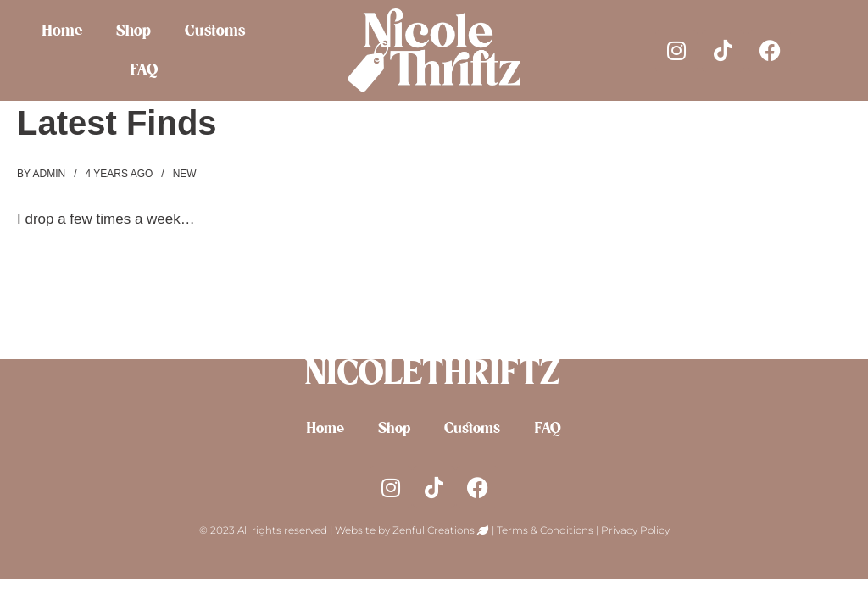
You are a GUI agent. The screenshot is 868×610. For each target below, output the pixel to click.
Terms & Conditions (545, 530)
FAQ (145, 70)
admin (49, 174)
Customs (216, 31)
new (185, 174)
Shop (134, 31)
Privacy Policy (635, 530)
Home (63, 31)
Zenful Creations (435, 530)
